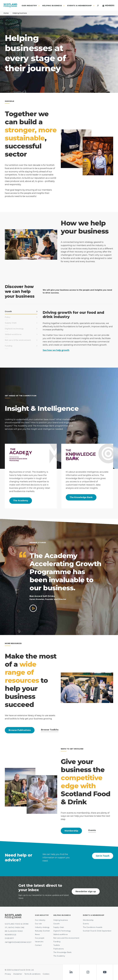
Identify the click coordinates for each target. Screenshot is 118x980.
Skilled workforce (61, 934)
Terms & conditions (32, 974)
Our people (40, 938)
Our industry (40, 920)
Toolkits (57, 945)
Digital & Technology (62, 931)
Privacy (8, 974)
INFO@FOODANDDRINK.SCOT (18, 942)
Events (86, 924)
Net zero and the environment (66, 938)
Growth (56, 924)
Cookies (46, 974)
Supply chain (59, 927)
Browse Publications (20, 730)
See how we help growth (56, 350)
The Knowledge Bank (81, 497)
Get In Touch (103, 856)
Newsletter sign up (86, 891)
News (37, 934)
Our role (38, 924)
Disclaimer (18, 974)
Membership (71, 831)
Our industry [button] (31, 6)
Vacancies (39, 942)
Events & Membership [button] (81, 6)
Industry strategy (42, 927)
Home (7, 13)
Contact (38, 945)
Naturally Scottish (42, 931)
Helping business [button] (53, 6)
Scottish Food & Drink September (97, 931)
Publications (59, 949)
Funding (57, 942)
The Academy (21, 501)
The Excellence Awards (93, 927)
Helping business (21, 13)
